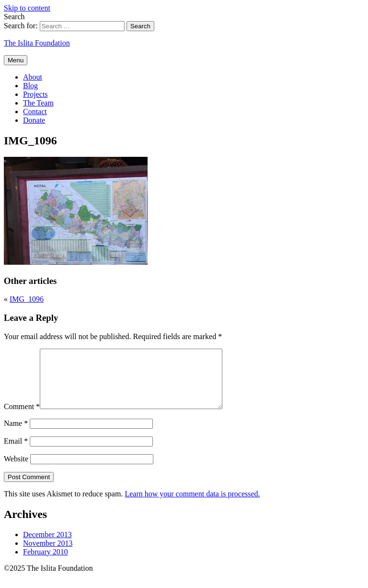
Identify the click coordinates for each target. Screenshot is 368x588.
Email (16, 453)
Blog (30, 86)
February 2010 (46, 563)
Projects (35, 94)
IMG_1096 (27, 299)
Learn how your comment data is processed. (192, 505)
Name (16, 435)
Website (16, 470)
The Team (38, 103)
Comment (22, 418)
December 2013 (47, 546)
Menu (16, 60)
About (33, 77)
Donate (34, 120)
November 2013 (48, 555)
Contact (35, 112)
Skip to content (27, 8)
